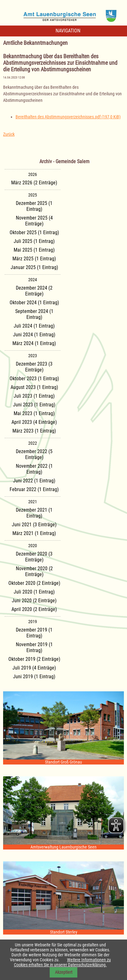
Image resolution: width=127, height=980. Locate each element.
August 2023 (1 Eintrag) (34, 387)
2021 (33, 502)
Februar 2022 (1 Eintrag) (34, 489)
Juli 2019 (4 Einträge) (34, 668)
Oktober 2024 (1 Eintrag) (34, 303)
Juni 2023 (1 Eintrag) (34, 405)
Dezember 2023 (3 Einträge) (34, 367)
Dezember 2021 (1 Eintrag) (34, 513)
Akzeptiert (64, 972)
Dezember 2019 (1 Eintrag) (34, 633)
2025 (33, 195)
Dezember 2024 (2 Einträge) (34, 291)
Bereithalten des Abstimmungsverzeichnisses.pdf (68, 117)
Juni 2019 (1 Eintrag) (34, 677)
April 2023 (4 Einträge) (34, 422)
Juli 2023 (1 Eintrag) (34, 396)
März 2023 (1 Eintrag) (34, 431)
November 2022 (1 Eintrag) (34, 469)
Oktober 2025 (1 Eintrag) (34, 232)
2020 (33, 546)
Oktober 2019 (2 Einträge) (34, 659)
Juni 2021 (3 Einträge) (34, 525)
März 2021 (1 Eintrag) (34, 533)
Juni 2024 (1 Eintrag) (34, 335)
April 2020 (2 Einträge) (34, 609)
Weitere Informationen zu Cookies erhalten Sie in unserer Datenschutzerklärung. (62, 962)
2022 (33, 443)
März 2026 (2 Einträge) (34, 183)
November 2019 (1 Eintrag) (34, 647)
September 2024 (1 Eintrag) (34, 314)
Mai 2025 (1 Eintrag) (34, 250)
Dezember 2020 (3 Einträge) (34, 557)
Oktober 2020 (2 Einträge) (34, 583)
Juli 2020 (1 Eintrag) (34, 592)
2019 (33, 622)
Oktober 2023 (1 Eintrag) (34, 379)
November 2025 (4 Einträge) (34, 221)
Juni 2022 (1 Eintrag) (34, 481)
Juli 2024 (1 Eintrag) (34, 326)
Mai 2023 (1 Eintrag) (34, 413)
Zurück (9, 134)
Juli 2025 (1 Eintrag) (34, 241)
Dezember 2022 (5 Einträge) (34, 454)
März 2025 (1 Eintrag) (34, 259)
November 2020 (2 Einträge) (34, 571)
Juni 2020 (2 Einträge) (34, 601)
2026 (33, 174)
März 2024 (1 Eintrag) (34, 343)
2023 (33, 356)
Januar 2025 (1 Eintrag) (34, 267)
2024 (33, 280)
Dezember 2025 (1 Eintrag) (34, 206)
